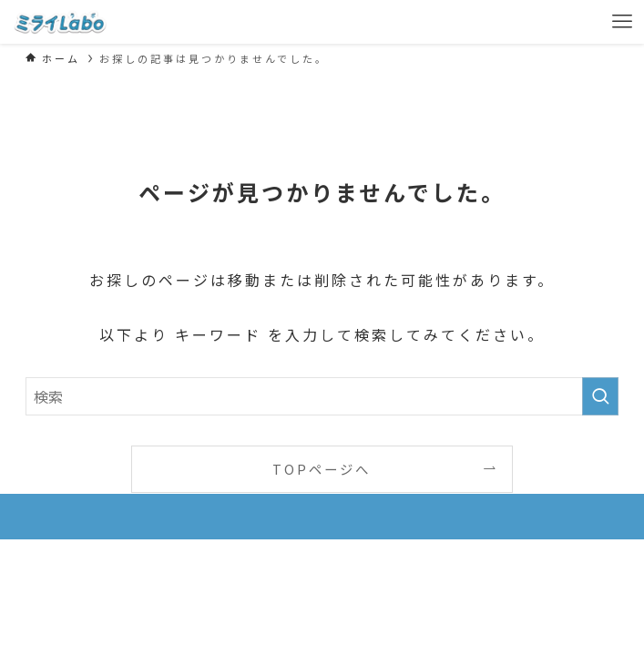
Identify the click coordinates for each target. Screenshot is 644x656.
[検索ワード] (322, 396)
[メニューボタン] (622, 22)
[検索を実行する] (600, 396)
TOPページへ (322, 469)
